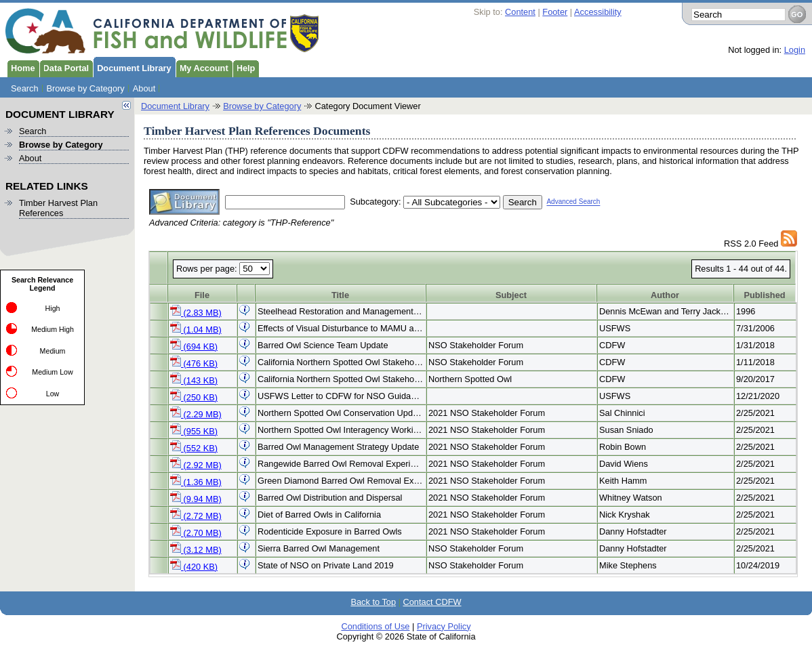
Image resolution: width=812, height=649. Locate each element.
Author (665, 295)
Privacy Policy (444, 626)
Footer (555, 12)
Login (795, 50)
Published (764, 295)
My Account (202, 67)
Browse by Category (86, 88)
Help (244, 67)
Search (25, 88)
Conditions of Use (375, 626)
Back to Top (373, 602)
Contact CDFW (432, 602)
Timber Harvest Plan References (58, 208)
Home (21, 67)
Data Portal (64, 67)
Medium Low (52, 372)
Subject (511, 295)
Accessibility (598, 12)
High (53, 308)
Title (340, 295)
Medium (53, 351)
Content (520, 12)
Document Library (132, 67)
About (144, 88)
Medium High (53, 329)
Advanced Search (573, 202)
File (202, 295)
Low (53, 394)
